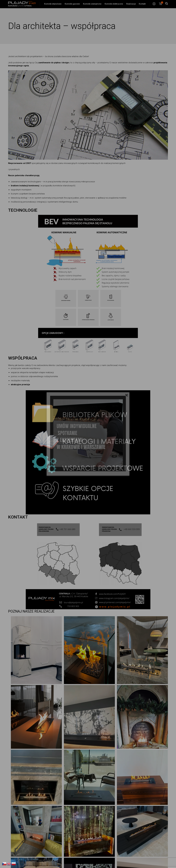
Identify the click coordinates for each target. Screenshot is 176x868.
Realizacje (131, 4)
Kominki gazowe (72, 4)
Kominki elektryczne (114, 4)
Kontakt (142, 4)
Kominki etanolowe (53, 4)
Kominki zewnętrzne (92, 4)
